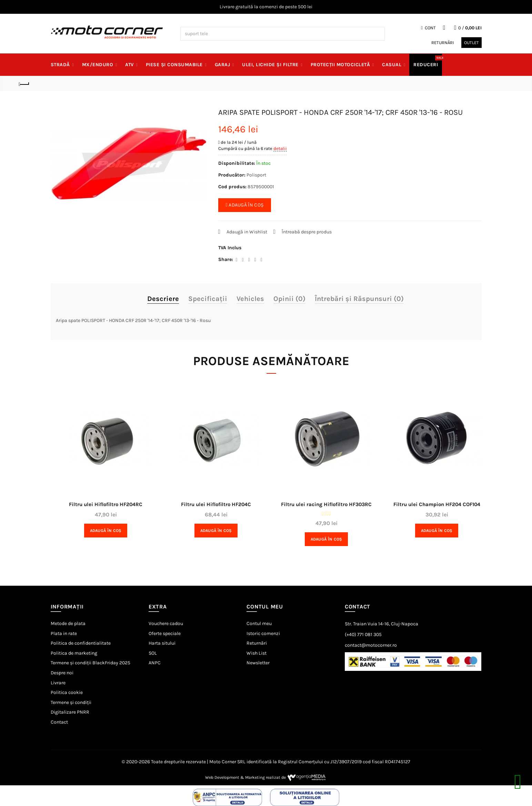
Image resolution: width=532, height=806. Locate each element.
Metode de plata (68, 623)
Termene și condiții (71, 702)
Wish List (257, 653)
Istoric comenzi (263, 633)
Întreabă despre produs (307, 232)
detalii (280, 148)
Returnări (443, 43)
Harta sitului (162, 643)
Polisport (256, 175)
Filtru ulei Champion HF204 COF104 (437, 504)
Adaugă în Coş (106, 531)
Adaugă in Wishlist (247, 232)
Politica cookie (67, 692)
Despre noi (62, 673)
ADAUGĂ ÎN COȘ (245, 205)
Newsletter (258, 663)
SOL (153, 653)
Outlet (471, 43)
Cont (428, 28)
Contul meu (259, 623)
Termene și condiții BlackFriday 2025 (91, 663)
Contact (59, 722)
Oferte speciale (165, 633)
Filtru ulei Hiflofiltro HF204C (216, 504)
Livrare (58, 683)
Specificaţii (208, 299)
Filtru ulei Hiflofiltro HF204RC (106, 504)
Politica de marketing (74, 653)
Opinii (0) (289, 299)
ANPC (155, 663)
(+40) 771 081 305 (363, 634)
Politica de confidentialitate (81, 643)
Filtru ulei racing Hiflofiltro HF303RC (326, 504)
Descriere (163, 299)
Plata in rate (64, 633)
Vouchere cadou (166, 623)
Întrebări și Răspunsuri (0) (359, 299)
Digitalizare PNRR (70, 712)
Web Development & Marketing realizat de (266, 777)
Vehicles (250, 299)
